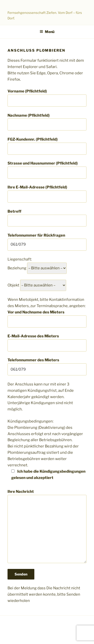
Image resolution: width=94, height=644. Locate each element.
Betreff (47, 218)
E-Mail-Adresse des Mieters (47, 343)
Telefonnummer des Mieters (47, 367)
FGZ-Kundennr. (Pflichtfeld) (47, 146)
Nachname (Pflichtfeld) (47, 122)
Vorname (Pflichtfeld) (47, 98)
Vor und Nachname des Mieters (47, 319)
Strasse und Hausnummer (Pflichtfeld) (47, 170)
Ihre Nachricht (47, 526)
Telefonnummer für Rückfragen (47, 242)
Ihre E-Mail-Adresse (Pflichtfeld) (47, 194)
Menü (47, 32)
